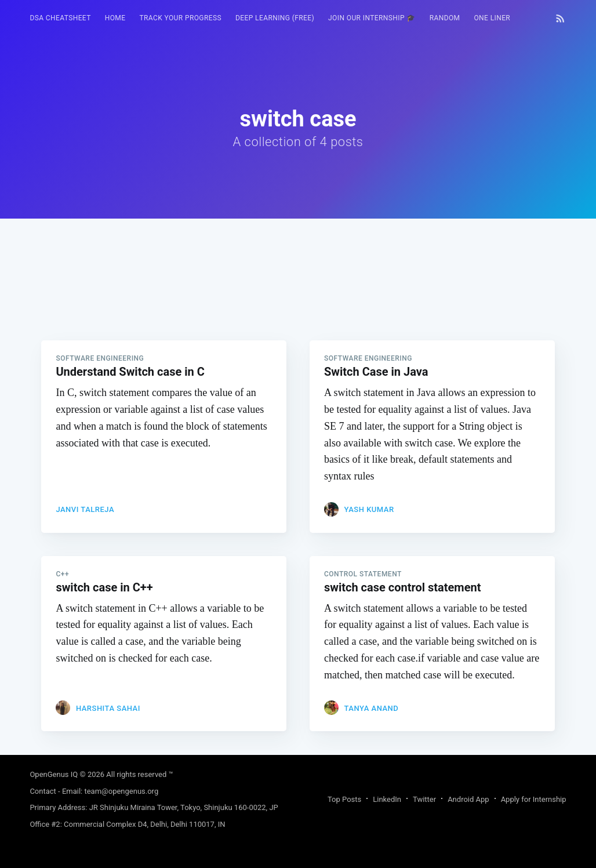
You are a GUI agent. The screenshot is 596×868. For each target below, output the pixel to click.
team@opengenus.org (121, 791)
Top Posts (344, 799)
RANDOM (445, 18)
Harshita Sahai (108, 708)
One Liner (492, 18)
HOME (115, 18)
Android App (468, 799)
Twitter (424, 799)
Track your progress (180, 18)
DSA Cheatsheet (60, 18)
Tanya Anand (371, 708)
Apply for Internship (534, 799)
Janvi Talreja (85, 509)
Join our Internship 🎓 (372, 18)
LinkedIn (387, 799)
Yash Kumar (369, 509)
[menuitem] (60, 18)
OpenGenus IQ (54, 774)
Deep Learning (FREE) (275, 18)
